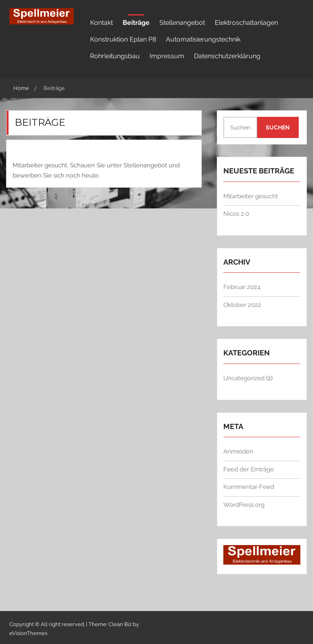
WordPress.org (244, 505)
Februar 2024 (242, 287)
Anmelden (238, 451)
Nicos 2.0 (236, 214)
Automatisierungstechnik (203, 39)
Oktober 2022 (242, 305)
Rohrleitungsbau (115, 56)
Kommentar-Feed (249, 487)
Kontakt (101, 23)
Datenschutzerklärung (227, 56)
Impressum (167, 56)
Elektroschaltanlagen (246, 23)
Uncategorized (244, 378)
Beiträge (136, 23)
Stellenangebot (182, 23)
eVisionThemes (28, 633)
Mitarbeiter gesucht (251, 196)
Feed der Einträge (249, 469)
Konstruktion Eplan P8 (123, 39)
